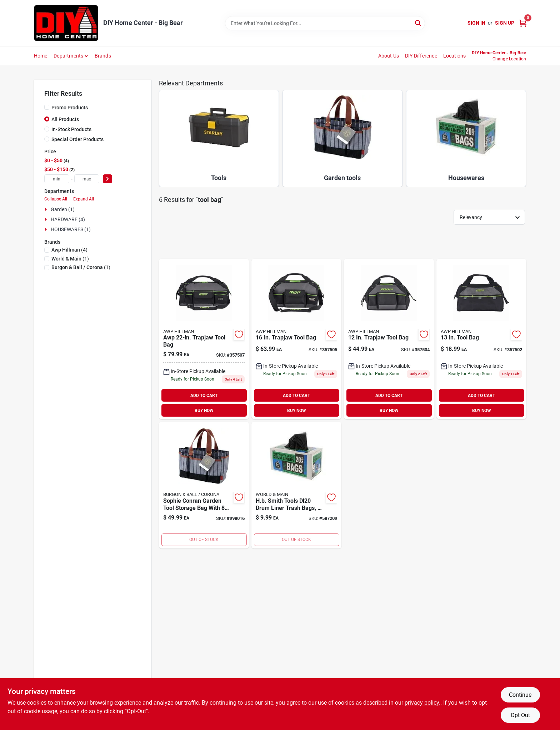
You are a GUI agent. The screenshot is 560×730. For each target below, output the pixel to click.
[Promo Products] (47, 107)
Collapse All (56, 199)
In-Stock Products (71, 129)
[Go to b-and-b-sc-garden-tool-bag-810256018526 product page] (204, 485)
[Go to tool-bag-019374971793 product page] (481, 339)
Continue (520, 695)
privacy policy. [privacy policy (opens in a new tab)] (422, 703)
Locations (455, 56)
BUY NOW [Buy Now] (204, 411)
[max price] (87, 179)
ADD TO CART (204, 396)
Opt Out (520, 715)
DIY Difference (421, 56)
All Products (65, 119)
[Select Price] (107, 179)
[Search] (418, 23)
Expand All (84, 199)
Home (41, 56)
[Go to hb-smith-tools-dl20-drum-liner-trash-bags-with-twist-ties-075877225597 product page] (296, 485)
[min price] (57, 179)
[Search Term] (325, 23)
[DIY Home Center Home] (66, 23)
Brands (103, 56)
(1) (70, 259)
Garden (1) (63, 209)
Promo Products (70, 108)
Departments (68, 56)
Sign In (476, 23)
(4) (69, 250)
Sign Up (505, 23)
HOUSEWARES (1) (71, 229)
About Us (389, 56)
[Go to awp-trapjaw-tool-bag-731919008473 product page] (204, 339)
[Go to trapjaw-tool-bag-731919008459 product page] (389, 339)
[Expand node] (47, 209)
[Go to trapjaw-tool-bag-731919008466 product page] (296, 339)
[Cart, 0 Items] (523, 23)
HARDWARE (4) (68, 219)
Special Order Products (77, 139)
